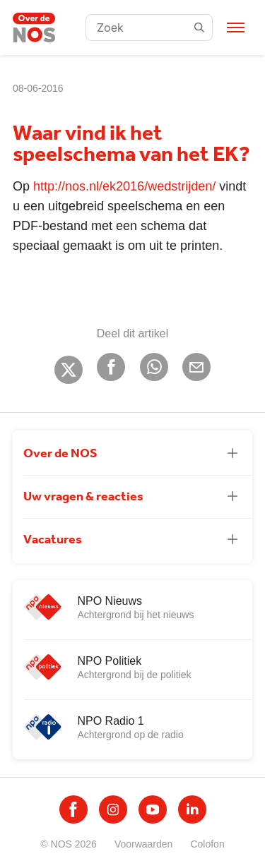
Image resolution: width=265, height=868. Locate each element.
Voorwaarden (144, 844)
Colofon (207, 844)
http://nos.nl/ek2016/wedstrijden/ (124, 186)
